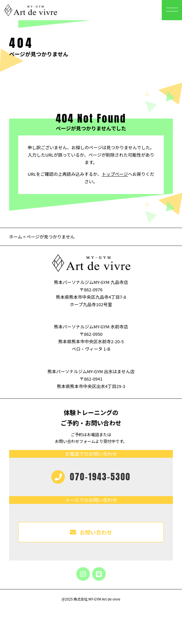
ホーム (16, 237)
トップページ (115, 174)
